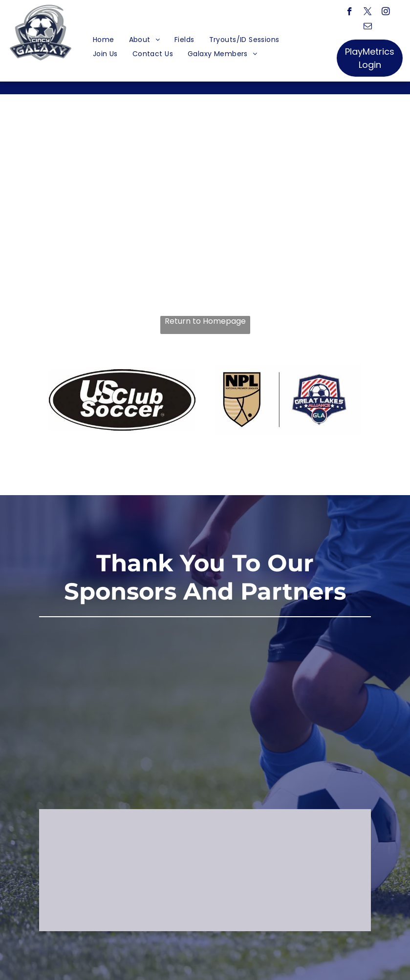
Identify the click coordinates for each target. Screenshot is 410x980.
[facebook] (350, 13)
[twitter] (368, 13)
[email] (368, 27)
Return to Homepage (205, 321)
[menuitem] (104, 40)
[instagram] (386, 13)
